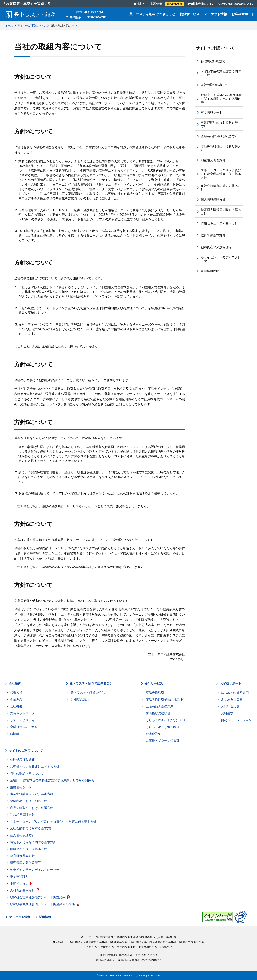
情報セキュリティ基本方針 (219, 223)
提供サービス (190, 14)
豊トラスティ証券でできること (152, 14)
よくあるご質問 (232, 700)
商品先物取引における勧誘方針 (221, 148)
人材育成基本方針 (22, 890)
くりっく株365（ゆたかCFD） (167, 720)
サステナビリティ (22, 720)
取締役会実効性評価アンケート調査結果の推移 (42, 904)
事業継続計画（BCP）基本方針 (32, 794)
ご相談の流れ (80, 700)
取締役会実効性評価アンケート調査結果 (38, 897)
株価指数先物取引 (158, 713)
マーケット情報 (215, 14)
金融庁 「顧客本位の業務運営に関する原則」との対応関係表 (221, 99)
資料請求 (227, 713)
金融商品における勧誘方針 (219, 136)
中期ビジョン (19, 884)
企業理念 (16, 700)
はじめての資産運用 (235, 693)
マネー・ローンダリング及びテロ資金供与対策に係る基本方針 (221, 174)
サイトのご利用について (215, 48)
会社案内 (139, 4)
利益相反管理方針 (213, 160)
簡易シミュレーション (236, 720)
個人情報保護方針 (213, 199)
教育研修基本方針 (213, 235)
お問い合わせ (230, 706)
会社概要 (16, 706)
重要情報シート (212, 113)
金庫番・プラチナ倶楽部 (163, 741)
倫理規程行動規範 (213, 61)
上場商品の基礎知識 (160, 706)
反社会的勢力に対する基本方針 (221, 188)
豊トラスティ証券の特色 (88, 693)
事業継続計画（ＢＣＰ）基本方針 (221, 124)
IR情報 (15, 734)
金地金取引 (153, 734)
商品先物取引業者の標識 (163, 700)
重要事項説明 (210, 271)
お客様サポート (243, 14)
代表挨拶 (16, 693)
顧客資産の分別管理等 (216, 247)
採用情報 (156, 4)
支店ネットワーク (22, 713)
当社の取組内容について (218, 85)
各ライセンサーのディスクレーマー (221, 259)
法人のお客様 (175, 4)
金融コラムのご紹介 (24, 727)
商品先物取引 (155, 693)
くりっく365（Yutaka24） (164, 727)
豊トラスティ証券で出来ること (91, 684)
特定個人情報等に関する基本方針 (221, 212)
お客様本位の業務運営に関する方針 (221, 73)
